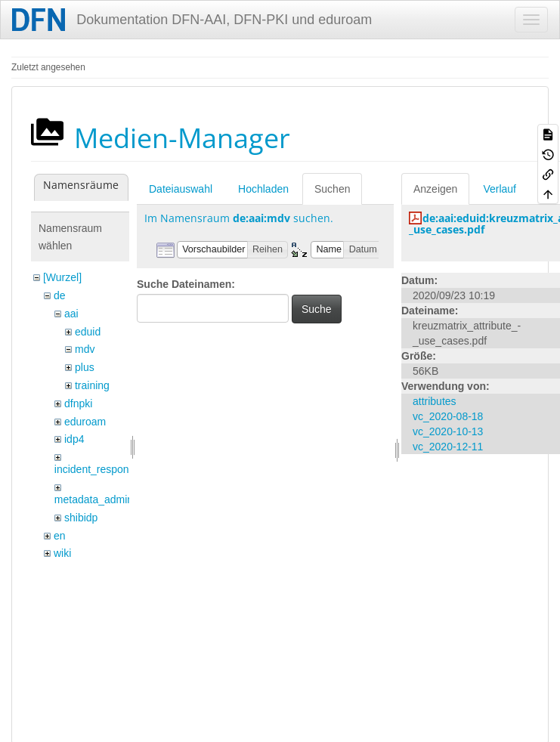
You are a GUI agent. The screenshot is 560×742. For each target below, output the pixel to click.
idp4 (74, 439)
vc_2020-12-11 (448, 447)
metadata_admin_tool (105, 499)
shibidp (81, 518)
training (92, 385)
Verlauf (500, 189)
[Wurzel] (62, 277)
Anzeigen (435, 189)
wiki (62, 553)
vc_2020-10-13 (448, 431)
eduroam (85, 422)
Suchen (332, 189)
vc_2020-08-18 (448, 416)
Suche (317, 309)
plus (85, 367)
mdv (85, 349)
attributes (435, 401)
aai (71, 314)
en (60, 536)
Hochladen (263, 189)
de (60, 295)
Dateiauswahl (181, 189)
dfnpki (78, 403)
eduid (88, 332)
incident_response (97, 469)
